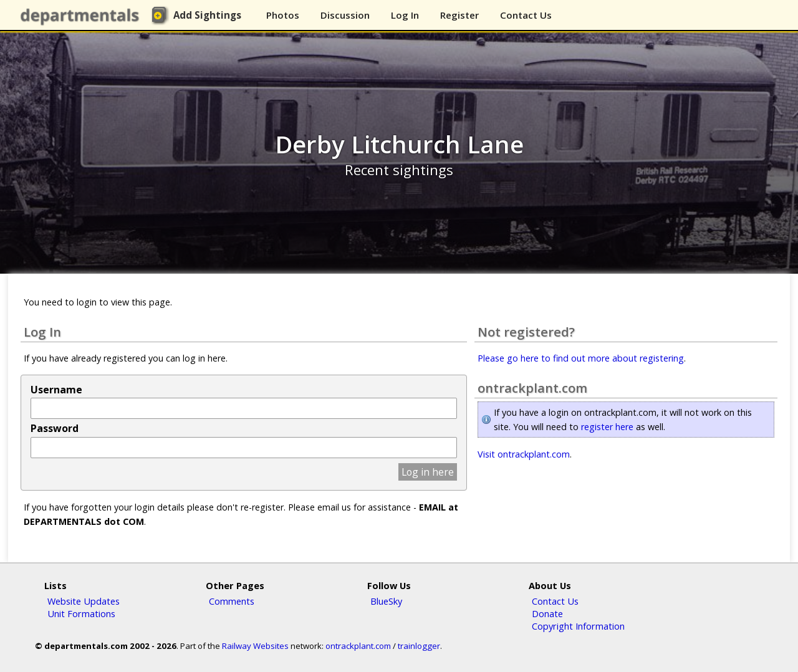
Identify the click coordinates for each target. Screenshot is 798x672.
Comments (232, 601)
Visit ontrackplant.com (524, 454)
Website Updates (84, 601)
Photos (283, 15)
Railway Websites (255, 646)
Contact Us (526, 15)
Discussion (345, 15)
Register (459, 15)
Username (56, 390)
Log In (405, 15)
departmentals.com (82, 16)
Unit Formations (81, 613)
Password (55, 428)
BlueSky (386, 601)
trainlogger (419, 646)
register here (607, 427)
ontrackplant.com (358, 646)
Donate (547, 613)
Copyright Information (578, 626)
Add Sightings (207, 15)
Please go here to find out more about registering (581, 358)
